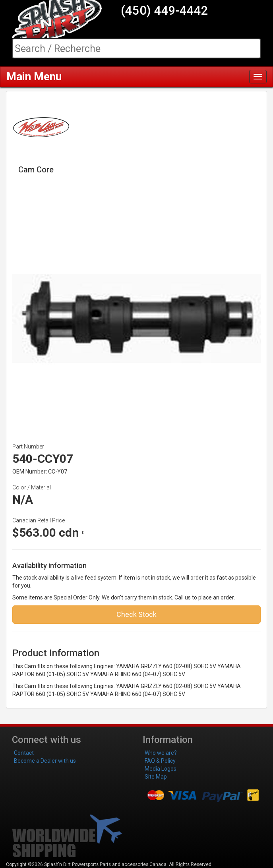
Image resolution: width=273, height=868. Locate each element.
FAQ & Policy (160, 761)
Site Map (156, 777)
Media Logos (161, 769)
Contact (24, 753)
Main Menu (34, 76)
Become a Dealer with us (45, 761)
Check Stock (136, 614)
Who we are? (161, 753)
